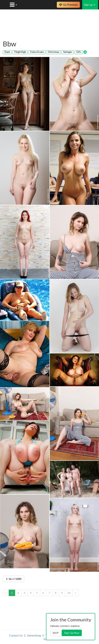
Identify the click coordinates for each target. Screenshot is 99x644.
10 (69, 593)
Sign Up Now (72, 633)
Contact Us (16, 635)
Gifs (79, 52)
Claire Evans (37, 52)
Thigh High (20, 52)
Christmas (53, 52)
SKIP (56, 633)
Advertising (34, 635)
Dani (7, 52)
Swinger (68, 52)
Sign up (90, 5)
